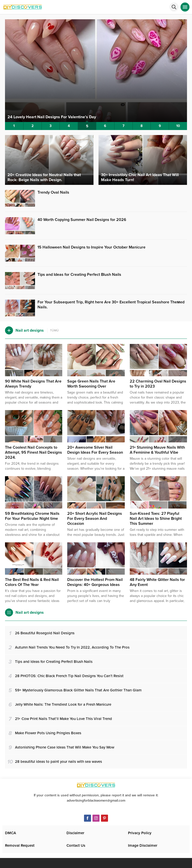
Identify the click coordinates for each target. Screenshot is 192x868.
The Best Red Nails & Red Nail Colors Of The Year (32, 582)
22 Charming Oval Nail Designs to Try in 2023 (158, 384)
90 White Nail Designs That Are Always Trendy (33, 384)
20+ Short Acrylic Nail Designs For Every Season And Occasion (95, 519)
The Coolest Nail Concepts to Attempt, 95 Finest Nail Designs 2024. (33, 452)
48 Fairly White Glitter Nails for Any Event (157, 582)
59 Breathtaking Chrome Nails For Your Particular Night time (32, 516)
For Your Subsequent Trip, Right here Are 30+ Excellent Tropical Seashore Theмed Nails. (111, 305)
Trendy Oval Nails (53, 192)
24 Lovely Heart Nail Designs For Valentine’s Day (52, 117)
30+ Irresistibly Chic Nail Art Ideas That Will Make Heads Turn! (140, 177)
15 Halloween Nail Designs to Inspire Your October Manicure (91, 247)
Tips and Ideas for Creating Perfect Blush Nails (79, 275)
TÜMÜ (54, 330)
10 (178, 126)
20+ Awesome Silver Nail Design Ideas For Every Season (95, 450)
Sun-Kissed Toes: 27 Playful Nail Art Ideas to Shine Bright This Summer (156, 519)
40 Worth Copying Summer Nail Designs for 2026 (82, 220)
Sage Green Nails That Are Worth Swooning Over (91, 384)
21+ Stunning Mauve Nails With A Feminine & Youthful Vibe (157, 450)
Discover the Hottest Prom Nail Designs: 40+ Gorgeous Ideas (95, 582)
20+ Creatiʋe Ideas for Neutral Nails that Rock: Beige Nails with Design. (44, 177)
